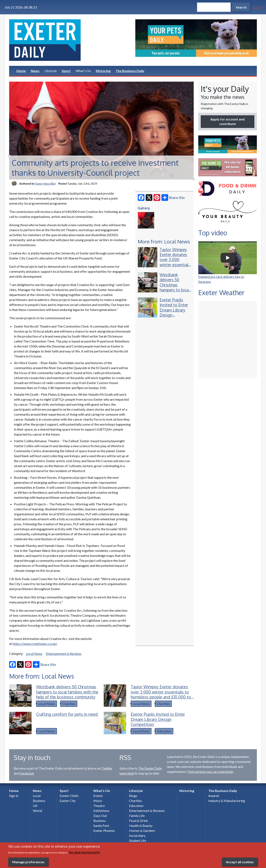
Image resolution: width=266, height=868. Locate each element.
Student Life (138, 840)
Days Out (100, 816)
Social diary (137, 835)
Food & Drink (139, 821)
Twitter (107, 768)
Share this (173, 198)
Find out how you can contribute (210, 772)
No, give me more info (84, 852)
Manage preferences (28, 862)
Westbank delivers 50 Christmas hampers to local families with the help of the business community (175, 292)
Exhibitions (101, 811)
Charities (69, 704)
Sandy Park (101, 826)
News (35, 71)
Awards (214, 796)
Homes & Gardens (142, 831)
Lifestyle (51, 71)
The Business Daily (130, 71)
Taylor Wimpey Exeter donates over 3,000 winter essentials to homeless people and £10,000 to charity (175, 267)
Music (98, 801)
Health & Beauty (141, 826)
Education (164, 731)
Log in (257, 7)
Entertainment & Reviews (64, 654)
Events (98, 796)
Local (37, 796)
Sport (66, 71)
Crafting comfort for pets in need (67, 714)
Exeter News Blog (46, 184)
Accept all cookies (240, 862)
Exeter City (68, 801)
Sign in (14, 796)
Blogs (133, 796)
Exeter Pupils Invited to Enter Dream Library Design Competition (174, 310)
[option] (196, 38)
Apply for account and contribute (227, 121)
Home (21, 71)
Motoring (103, 71)
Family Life (137, 816)
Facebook (27, 773)
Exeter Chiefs (69, 796)
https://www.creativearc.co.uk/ (35, 644)
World (37, 811)
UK (35, 806)
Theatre (99, 806)
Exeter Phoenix (104, 831)
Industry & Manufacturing (227, 801)
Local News (34, 654)
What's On (83, 71)
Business (39, 801)
